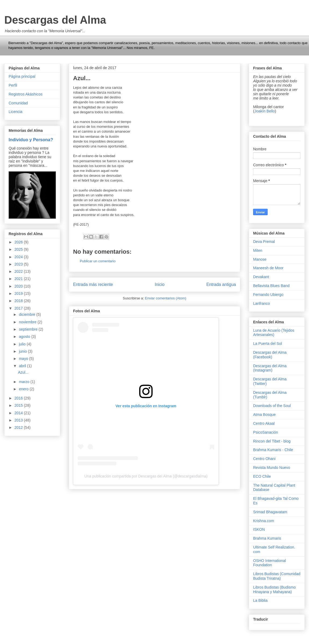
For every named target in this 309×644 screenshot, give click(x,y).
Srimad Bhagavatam (270, 512)
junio (23, 351)
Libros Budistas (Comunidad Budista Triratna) (277, 576)
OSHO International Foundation (270, 563)
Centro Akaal (264, 423)
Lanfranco (261, 303)
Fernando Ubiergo (268, 295)
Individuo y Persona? (31, 140)
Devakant (261, 277)
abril (23, 366)
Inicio (160, 284)
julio (23, 344)
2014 (19, 413)
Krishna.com (264, 521)
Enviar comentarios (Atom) (166, 298)
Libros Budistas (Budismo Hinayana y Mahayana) (274, 590)
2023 (19, 264)
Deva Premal (264, 242)
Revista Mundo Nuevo (272, 468)
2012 (19, 427)
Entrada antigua (221, 284)
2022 (19, 271)
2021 (19, 279)
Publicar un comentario (98, 261)
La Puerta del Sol (267, 344)
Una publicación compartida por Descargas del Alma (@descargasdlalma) (146, 476)
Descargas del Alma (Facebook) (270, 355)
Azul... (23, 372)
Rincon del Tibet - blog (272, 441)
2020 (19, 286)
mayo (24, 359)
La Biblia (260, 600)
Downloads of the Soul (272, 406)
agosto (25, 337)
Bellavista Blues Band (271, 286)
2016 (19, 398)
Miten (258, 250)
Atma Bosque (264, 415)
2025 (19, 249)
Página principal (22, 76)
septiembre (29, 329)
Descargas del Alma (55, 20)
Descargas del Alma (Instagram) (270, 368)
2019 (19, 293)
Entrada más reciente (93, 284)
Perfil (13, 85)
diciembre (28, 314)
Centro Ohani (264, 459)
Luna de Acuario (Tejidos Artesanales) (274, 333)
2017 (19, 308)
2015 (19, 405)
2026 (19, 242)
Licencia (15, 112)
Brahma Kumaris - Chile (273, 450)
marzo (25, 382)
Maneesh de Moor (268, 268)
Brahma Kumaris (267, 538)
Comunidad (18, 103)
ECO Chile (262, 476)
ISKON (259, 529)
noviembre (28, 322)
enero (24, 389)
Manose (260, 259)
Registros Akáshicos (26, 94)
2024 (19, 257)
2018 (19, 301)
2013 (19, 420)
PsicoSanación (266, 432)
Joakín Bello (265, 111)
